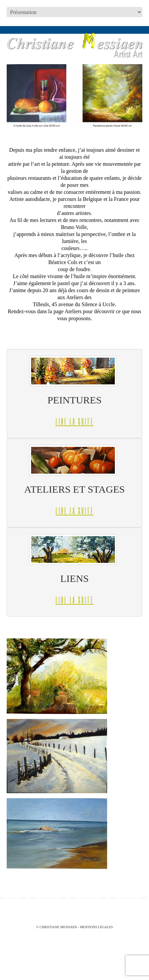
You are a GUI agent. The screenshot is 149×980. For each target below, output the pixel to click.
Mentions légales (96, 927)
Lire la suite (75, 421)
